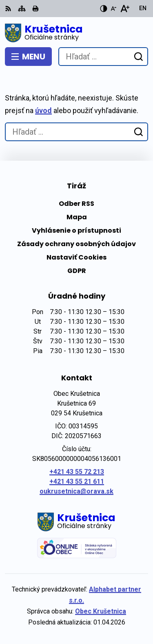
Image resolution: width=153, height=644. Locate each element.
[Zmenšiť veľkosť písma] (113, 9)
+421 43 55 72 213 (77, 472)
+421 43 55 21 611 (77, 481)
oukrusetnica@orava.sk (76, 491)
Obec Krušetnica (101, 611)
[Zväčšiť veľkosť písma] (125, 9)
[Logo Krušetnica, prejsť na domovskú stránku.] (76, 33)
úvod (43, 110)
